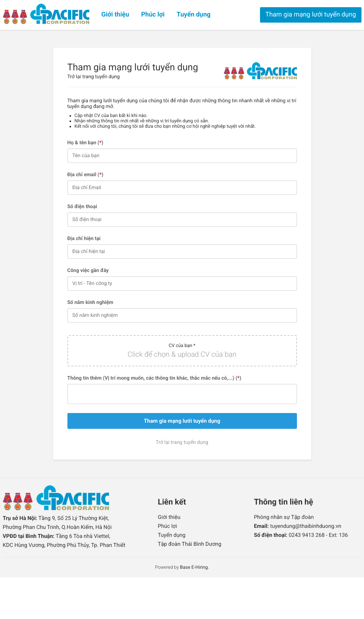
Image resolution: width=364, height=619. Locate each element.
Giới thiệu (115, 15)
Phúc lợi (153, 15)
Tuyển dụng (194, 15)
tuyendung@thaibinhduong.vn (306, 526)
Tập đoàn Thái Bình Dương (190, 544)
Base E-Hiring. (195, 568)
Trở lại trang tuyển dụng (94, 77)
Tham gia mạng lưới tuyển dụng (311, 15)
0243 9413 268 (307, 535)
